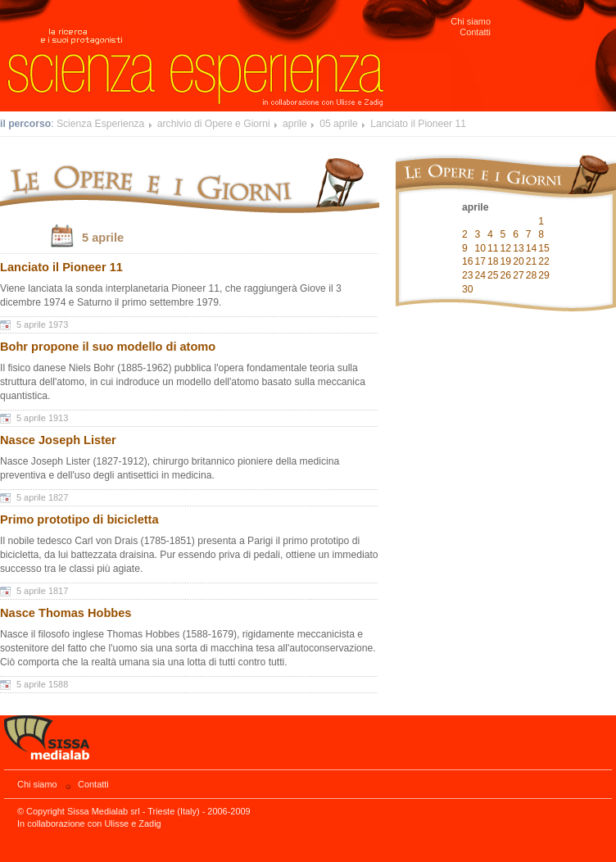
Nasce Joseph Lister (58, 440)
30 (468, 289)
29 (544, 275)
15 (544, 248)
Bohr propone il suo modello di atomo (108, 347)
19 (506, 261)
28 (532, 275)
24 (481, 275)
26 (506, 275)
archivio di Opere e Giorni (214, 124)
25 (493, 275)
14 (532, 248)
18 (493, 261)
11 (493, 248)
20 (519, 261)
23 (468, 275)
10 (481, 248)
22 (544, 261)
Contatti (475, 32)
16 (468, 261)
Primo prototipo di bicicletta (79, 519)
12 (506, 248)
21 (532, 261)
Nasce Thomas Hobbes (66, 613)
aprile (295, 124)
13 (519, 248)
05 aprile (339, 124)
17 (481, 261)
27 (519, 275)
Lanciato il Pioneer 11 (418, 124)
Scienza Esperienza (100, 124)
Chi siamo (471, 21)
